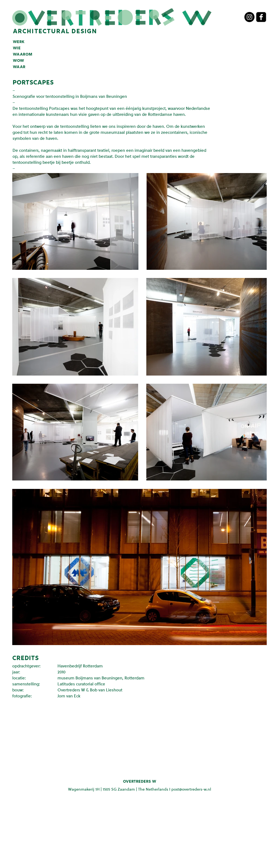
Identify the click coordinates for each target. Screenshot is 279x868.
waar (19, 67)
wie (17, 48)
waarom (23, 55)
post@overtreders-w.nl (191, 789)
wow (18, 61)
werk (19, 42)
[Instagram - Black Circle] (249, 17)
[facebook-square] (261, 17)
